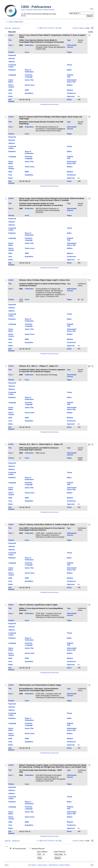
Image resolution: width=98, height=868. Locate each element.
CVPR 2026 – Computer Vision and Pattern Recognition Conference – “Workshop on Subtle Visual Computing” (50, 535)
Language (12, 75)
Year (10, 45)
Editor (69, 70)
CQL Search (32, 865)
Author (11, 35)
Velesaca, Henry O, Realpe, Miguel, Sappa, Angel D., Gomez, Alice (44, 280)
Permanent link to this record (49, 104)
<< (38, 28)
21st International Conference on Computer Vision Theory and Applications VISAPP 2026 (50, 47)
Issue (27, 52)
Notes (11, 96)
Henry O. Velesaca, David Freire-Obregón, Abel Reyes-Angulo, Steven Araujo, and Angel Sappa (51, 118)
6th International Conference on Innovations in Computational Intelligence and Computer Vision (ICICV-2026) (50, 129)
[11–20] (59, 28)
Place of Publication (29, 71)
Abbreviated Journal (72, 46)
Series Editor (11, 81)
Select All (8, 28)
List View (75, 28)
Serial (69, 100)
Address (12, 62)
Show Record (53, 865)
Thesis (70, 65)
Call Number (11, 100)
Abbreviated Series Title (72, 81)
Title (10, 40)
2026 (21, 45)
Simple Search (38, 10)
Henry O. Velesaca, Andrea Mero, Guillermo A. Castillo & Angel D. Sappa (47, 524)
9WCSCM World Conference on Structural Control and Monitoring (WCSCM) (48, 210)
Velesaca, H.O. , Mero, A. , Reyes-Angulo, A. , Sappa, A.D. (41, 444)
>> (54, 28)
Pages (69, 52)
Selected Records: (38, 849)
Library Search (43, 865)
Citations (82, 28)
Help (92, 865)
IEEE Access (40, 453)
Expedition (29, 93)
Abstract (12, 58)
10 (52, 28)
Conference (71, 93)
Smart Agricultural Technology (46, 375)
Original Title (70, 76)
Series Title (29, 80)
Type (69, 40)
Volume (11, 52)
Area (10, 93)
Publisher (12, 70)
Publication (29, 45)
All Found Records (19, 849)
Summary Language (29, 76)
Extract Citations (65, 865)
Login (92, 9)
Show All (29, 10)
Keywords (12, 55)
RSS (23, 16)
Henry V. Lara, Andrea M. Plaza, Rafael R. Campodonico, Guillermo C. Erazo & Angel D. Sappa (52, 36)
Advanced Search (49, 10)
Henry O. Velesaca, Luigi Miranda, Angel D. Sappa (38, 605)
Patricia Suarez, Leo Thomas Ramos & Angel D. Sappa (40, 685)
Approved (71, 96)
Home (23, 10)
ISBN (27, 90)
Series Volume (11, 86)
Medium (70, 90)
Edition (70, 85)
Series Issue (30, 85)
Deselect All (16, 28)
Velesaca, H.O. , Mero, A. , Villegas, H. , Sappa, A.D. (39, 366)
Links (91, 32)
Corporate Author (12, 66)
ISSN (10, 90)
